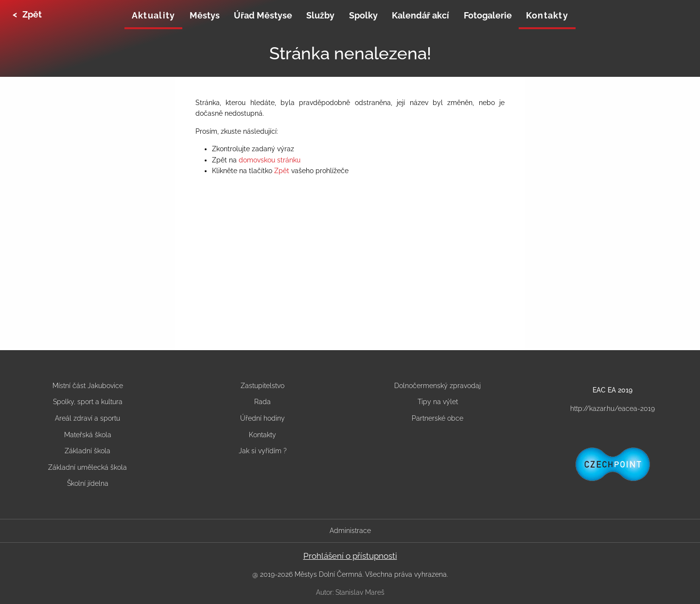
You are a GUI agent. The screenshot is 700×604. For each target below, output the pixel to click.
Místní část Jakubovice (88, 386)
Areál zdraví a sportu (87, 418)
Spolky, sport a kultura (88, 402)
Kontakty (262, 435)
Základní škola (87, 451)
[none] (153, 17)
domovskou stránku (270, 160)
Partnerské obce (437, 418)
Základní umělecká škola (87, 467)
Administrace (350, 531)
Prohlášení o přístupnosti (350, 556)
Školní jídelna (88, 483)
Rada (262, 402)
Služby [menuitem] (320, 15)
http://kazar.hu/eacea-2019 (612, 409)
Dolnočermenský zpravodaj (437, 386)
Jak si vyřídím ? (263, 451)
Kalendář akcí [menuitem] (420, 15)
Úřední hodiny (262, 418)
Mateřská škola (88, 435)
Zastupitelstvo (262, 386)
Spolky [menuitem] (363, 15)
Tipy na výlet (438, 402)
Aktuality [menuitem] (153, 15)
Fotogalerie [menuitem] (488, 15)
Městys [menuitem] (205, 15)
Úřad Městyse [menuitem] (263, 15)
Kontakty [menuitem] (547, 15)
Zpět (282, 171)
